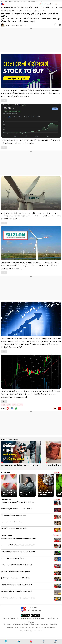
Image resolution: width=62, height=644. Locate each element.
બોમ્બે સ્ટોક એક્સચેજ (6, 405)
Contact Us (6, 618)
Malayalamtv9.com (30, 627)
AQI (53, 4)
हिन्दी (2, 1)
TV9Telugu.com (25, 624)
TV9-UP (41, 1)
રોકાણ (14, 405)
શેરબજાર (20, 405)
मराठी (18, 1)
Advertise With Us (21, 618)
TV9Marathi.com (16, 624)
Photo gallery (12, 11)
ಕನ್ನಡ (10, 1)
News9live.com (10, 627)
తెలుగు (14, 1)
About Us (13, 618)
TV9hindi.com (7, 624)
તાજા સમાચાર (7, 7)
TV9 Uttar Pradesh (41, 627)
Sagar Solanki (8, 25)
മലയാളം (33, 1)
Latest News (6, 499)
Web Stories (6, 472)
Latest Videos (6, 536)
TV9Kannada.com (35, 624)
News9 (6, 1)
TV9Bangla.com (45, 624)
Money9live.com (51, 627)
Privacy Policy (43, 618)
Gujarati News (4, 11)
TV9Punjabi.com (54, 624)
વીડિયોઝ (31, 7)
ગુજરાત (27, 7)
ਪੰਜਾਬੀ (25, 1)
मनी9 (37, 1)
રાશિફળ (42, 7)
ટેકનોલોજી (48, 7)
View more (57, 472)
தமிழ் (29, 1)
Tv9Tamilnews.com (20, 627)
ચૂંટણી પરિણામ (20, 7)
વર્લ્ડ (57, 7)
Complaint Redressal (33, 618)
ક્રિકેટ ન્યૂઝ (13, 7)
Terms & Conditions (53, 618)
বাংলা (22, 1)
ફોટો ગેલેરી (37, 7)
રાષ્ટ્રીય (53, 7)
